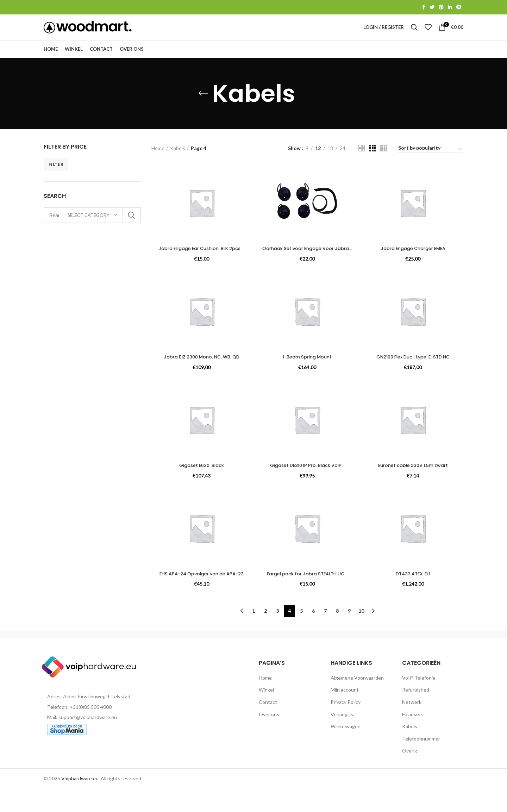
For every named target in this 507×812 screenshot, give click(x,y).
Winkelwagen (346, 749)
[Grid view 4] (384, 160)
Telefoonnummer (421, 762)
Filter (56, 176)
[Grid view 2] (362, 160)
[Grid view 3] (373, 160)
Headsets (413, 737)
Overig (410, 774)
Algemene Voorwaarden (357, 701)
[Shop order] (430, 161)
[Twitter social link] (432, 7)
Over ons (269, 737)
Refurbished (416, 713)
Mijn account (345, 713)
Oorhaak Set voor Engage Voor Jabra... (307, 263)
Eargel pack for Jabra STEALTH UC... (307, 592)
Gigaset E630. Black (201, 483)
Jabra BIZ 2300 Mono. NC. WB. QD (201, 375)
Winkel (266, 713)
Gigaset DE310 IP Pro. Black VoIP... (307, 483)
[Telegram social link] (459, 7)
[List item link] (92, 730)
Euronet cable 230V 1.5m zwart (414, 483)
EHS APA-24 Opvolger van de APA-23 (201, 595)
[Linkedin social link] (450, 7)
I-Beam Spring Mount (307, 375)
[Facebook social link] (424, 7)
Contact (268, 725)
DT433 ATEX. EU (414, 592)
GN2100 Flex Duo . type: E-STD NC (414, 375)
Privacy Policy (346, 725)
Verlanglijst (343, 737)
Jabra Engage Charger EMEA (414, 260)
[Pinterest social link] (441, 7)
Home (158, 159)
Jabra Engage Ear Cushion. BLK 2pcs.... (201, 263)
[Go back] (203, 105)
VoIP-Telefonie (419, 701)
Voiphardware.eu (80, 802)
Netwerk (412, 725)
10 (361, 634)
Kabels (178, 159)
